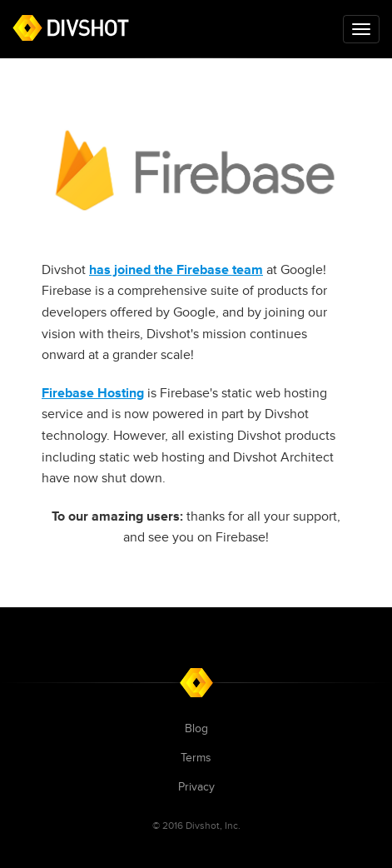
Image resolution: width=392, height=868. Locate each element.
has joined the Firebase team (176, 270)
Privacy (196, 787)
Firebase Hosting (93, 393)
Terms (196, 758)
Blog (196, 728)
